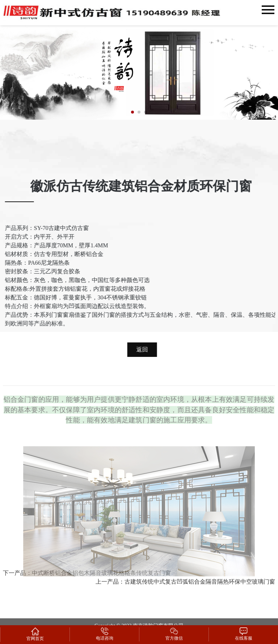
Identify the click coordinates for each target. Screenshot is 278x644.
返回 (143, 347)
